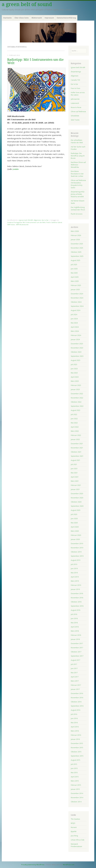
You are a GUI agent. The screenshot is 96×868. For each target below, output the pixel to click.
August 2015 (76, 760)
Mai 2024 (74, 323)
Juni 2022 (74, 419)
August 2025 (76, 260)
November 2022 (77, 398)
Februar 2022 (76, 435)
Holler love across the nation (78, 94)
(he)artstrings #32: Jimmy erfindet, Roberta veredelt (78, 194)
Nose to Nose (76, 107)
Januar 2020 (75, 539)
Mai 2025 (74, 273)
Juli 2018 (74, 614)
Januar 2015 (75, 789)
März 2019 (75, 581)
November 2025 (77, 248)
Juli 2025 (74, 265)
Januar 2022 (75, 439)
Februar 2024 (76, 335)
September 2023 (77, 356)
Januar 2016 (75, 739)
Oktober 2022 (76, 402)
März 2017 (75, 681)
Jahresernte (75, 99)
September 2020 (77, 506)
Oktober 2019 (76, 552)
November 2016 (77, 698)
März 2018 (75, 631)
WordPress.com (69, 865)
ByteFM (74, 832)
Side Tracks (75, 120)
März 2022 (75, 431)
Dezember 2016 (77, 693)
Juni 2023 (74, 369)
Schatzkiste (75, 116)
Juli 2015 (74, 764)
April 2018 (75, 627)
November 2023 (77, 348)
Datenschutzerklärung (66, 18)
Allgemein (37, 220)
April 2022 (75, 427)
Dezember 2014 (77, 793)
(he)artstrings (76, 72)
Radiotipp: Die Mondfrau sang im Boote (78, 156)
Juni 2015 (74, 768)
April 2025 (75, 277)
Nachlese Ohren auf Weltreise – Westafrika (78, 165)
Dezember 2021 (77, 444)
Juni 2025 (74, 269)
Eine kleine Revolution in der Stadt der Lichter (77, 174)
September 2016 (77, 706)
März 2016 (75, 731)
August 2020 (76, 510)
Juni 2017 (74, 668)
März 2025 (75, 281)
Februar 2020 (76, 535)
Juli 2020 (74, 514)
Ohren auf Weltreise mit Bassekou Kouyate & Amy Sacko (78, 184)
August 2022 (76, 410)
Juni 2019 (74, 569)
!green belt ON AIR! (26, 220)
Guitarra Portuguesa (15, 222)
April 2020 (75, 527)
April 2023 (75, 377)
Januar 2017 (75, 689)
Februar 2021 (76, 485)
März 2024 (75, 331)
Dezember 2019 (77, 544)
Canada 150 (75, 80)
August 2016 (76, 710)
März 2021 (75, 481)
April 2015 (75, 777)
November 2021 (77, 448)
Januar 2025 (75, 290)
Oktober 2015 (76, 752)
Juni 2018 (74, 618)
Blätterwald (37, 18)
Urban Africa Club (78, 840)
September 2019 (77, 556)
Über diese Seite (22, 18)
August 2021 (76, 460)
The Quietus (75, 819)
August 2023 (76, 360)
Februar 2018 (76, 635)
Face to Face (76, 88)
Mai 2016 (74, 723)
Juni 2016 (74, 718)
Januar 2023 (75, 389)
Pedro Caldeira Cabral (54, 222)
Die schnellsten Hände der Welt (77, 141)
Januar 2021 (75, 489)
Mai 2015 (74, 773)
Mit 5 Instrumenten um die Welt (34, 222)
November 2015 (77, 748)
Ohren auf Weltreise (78, 112)
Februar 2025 (76, 285)
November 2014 (77, 798)
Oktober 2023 (76, 352)
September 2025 (77, 256)
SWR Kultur (11, 225)
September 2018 (77, 606)
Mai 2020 (74, 523)
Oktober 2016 (76, 702)
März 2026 (75, 231)
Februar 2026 (76, 235)
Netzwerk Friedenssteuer (77, 845)
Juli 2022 (74, 414)
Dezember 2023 (77, 344)
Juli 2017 (74, 664)
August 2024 (76, 310)
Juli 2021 (74, 464)
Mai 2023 (74, 373)
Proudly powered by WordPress (33, 865)
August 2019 (76, 560)
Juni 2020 (74, 519)
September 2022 (77, 406)
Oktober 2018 (76, 602)
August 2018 (76, 610)
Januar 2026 (75, 240)
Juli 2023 (74, 364)
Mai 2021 (74, 473)
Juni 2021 (74, 469)
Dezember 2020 (77, 494)
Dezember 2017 (77, 643)
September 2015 (77, 756)
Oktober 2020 (76, 502)
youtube (16, 169)
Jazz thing (74, 836)
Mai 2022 (74, 423)
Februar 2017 (76, 685)
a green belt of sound (27, 4)
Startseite (7, 18)
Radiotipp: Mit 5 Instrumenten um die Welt (35, 61)
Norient (74, 827)
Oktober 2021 (76, 452)
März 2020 (75, 531)
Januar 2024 (75, 340)
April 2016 (75, 727)
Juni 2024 (74, 319)
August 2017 (76, 660)
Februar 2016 (76, 735)
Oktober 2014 (76, 802)
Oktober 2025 (76, 252)
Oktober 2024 (76, 302)
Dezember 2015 (77, 743)
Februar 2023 (76, 385)
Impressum (49, 18)
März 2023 (75, 381)
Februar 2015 (76, 785)
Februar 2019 (76, 585)
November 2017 (77, 648)
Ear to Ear (45, 220)
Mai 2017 (74, 673)
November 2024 (77, 298)
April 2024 (75, 327)
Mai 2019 (74, 573)
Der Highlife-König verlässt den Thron (78, 209)
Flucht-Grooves (77, 214)
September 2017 (77, 656)
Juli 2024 (74, 315)
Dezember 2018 (77, 594)
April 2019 (75, 577)
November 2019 (77, 548)
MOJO (73, 823)
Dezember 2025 (77, 244)
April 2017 (75, 677)
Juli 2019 (74, 564)
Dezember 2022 (77, 394)
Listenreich (75, 103)
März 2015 (75, 781)
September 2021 (77, 456)
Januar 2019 (75, 589)
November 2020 (77, 498)
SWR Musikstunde (22, 225)
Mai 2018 (74, 623)
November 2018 (77, 598)
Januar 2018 (75, 639)
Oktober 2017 (76, 652)
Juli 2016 (74, 714)
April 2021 (75, 477)
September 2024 (77, 306)
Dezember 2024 (77, 294)
